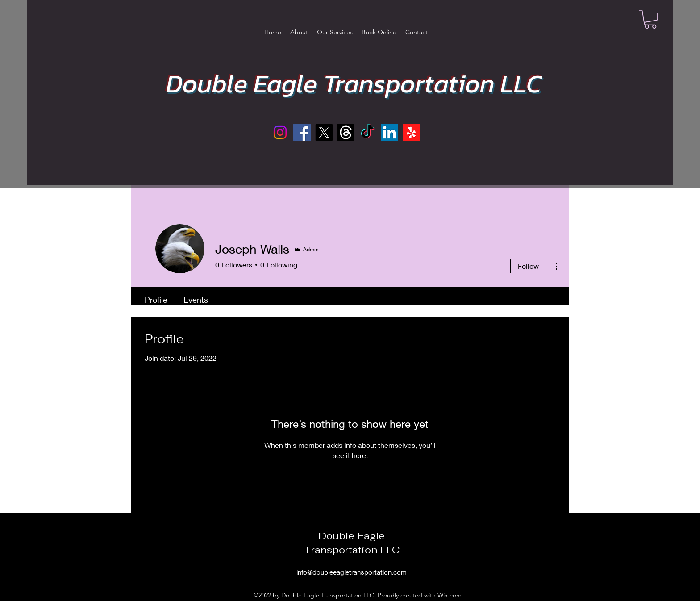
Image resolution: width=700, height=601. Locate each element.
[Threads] (346, 132)
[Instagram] (280, 132)
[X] (324, 132)
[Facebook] (302, 132)
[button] (650, 19)
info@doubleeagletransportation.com (352, 572)
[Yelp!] (411, 132)
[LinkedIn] (390, 132)
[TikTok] (368, 132)
